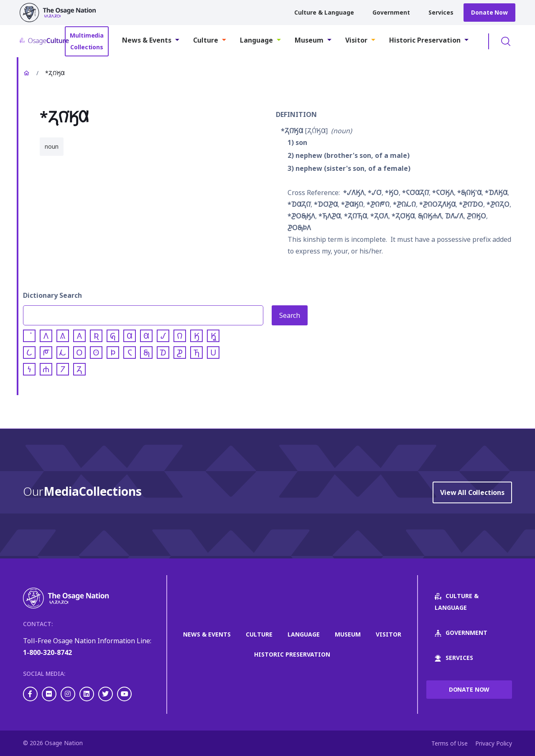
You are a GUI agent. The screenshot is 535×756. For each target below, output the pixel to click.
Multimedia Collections (87, 41)
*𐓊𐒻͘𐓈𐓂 (471, 204)
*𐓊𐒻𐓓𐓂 (498, 204)
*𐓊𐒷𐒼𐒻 (352, 204)
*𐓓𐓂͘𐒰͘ (379, 216)
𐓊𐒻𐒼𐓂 (476, 216)
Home (26, 73)
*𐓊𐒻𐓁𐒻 (404, 204)
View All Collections (472, 492)
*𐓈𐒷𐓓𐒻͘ (299, 204)
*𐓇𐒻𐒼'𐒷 (469, 193)
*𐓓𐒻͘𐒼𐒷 (292, 131)
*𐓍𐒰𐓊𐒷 (330, 216)
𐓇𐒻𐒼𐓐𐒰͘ (430, 216)
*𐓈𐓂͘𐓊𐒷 (326, 204)
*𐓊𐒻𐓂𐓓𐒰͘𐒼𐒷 (437, 204)
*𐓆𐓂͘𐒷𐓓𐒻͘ (415, 193)
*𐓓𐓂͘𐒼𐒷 (403, 216)
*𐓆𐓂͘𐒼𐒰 (443, 193)
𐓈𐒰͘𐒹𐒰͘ (454, 216)
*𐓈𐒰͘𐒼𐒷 (496, 193)
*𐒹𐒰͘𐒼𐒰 (354, 193)
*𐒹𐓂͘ (375, 193)
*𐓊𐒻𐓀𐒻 (378, 204)
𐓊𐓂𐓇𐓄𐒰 (299, 228)
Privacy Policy (494, 743)
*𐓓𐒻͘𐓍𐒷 (355, 216)
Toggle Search (506, 41)
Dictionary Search (52, 295)
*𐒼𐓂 (392, 193)
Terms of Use (450, 743)
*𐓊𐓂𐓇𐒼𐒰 (301, 216)
